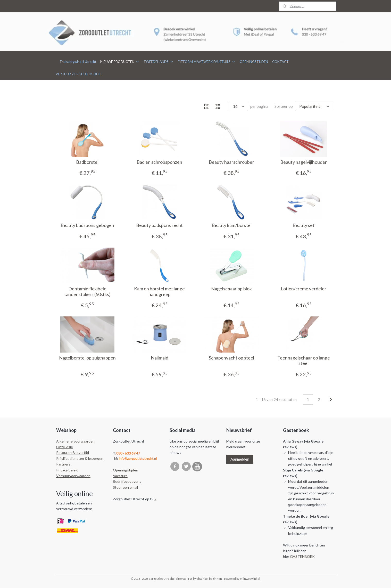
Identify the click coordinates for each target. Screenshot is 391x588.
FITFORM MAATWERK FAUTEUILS (207, 62)
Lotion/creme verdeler (304, 289)
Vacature (120, 476)
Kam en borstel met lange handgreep (159, 292)
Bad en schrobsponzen (159, 162)
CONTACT (280, 62)
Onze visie (65, 447)
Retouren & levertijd (73, 452)
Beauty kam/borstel (232, 225)
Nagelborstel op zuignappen (87, 358)
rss (190, 579)
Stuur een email (125, 487)
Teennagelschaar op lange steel (304, 361)
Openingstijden (126, 470)
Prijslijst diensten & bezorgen (80, 458)
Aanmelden (240, 459)
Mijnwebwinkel (250, 579)
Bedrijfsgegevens (127, 481)
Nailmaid (160, 358)
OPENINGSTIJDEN (254, 62)
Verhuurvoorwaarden (73, 476)
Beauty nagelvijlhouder (304, 162)
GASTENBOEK (302, 556)
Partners (63, 464)
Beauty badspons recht (159, 225)
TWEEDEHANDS (159, 62)
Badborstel (87, 162)
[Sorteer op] (314, 106)
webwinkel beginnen (208, 579)
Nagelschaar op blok (231, 289)
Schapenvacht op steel (231, 358)
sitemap (181, 579)
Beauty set (304, 225)
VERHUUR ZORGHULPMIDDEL (79, 74)
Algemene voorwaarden (75, 441)
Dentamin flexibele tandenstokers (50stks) (87, 292)
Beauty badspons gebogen (87, 225)
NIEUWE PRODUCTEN (120, 62)
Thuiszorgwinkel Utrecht (78, 62)
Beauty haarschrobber (231, 162)
